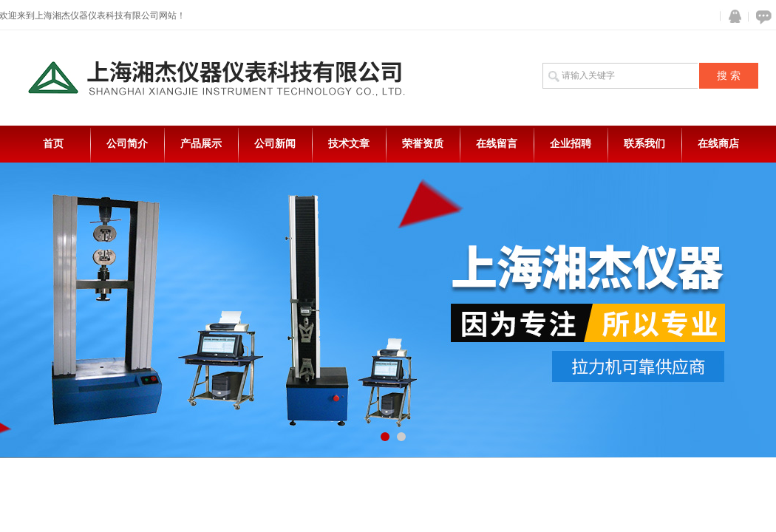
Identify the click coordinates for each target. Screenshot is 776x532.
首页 (53, 144)
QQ (732, 17)
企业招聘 (571, 144)
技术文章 (349, 144)
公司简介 (127, 144)
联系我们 (644, 144)
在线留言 (497, 144)
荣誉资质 (423, 144)
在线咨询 (761, 17)
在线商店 (718, 144)
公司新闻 (275, 144)
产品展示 (201, 144)
